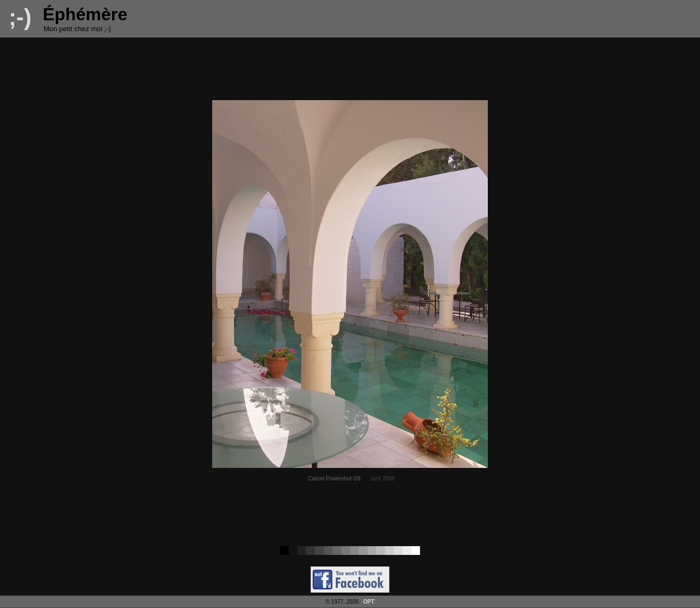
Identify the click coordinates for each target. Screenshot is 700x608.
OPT (369, 602)
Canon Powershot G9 (335, 479)
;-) (20, 17)
